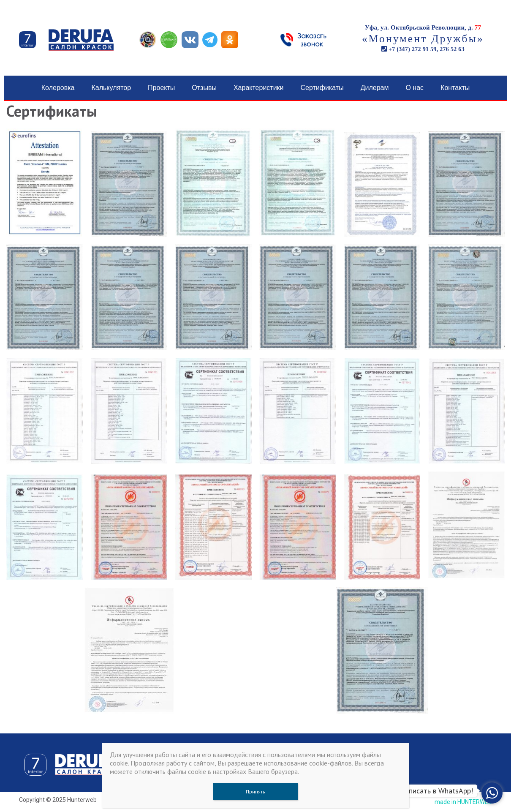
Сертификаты (322, 88)
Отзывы (204, 88)
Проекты (161, 88)
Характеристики (259, 88)
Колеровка (58, 88)
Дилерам (375, 88)
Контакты (455, 88)
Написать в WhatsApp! (436, 791)
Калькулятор (111, 88)
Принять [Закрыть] (255, 792)
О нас (415, 88)
